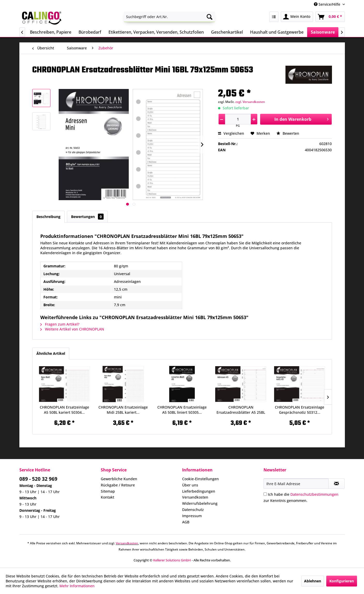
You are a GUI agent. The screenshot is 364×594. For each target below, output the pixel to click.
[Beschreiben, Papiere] (51, 32)
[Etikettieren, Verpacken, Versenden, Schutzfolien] (156, 32)
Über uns (190, 485)
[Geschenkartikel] (227, 32)
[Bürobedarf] (90, 32)
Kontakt (107, 497)
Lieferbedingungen (199, 491)
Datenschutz (193, 510)
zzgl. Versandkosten (250, 102)
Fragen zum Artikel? (60, 324)
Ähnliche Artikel (51, 353)
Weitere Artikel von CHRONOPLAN (72, 329)
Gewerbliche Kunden (119, 479)
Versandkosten (195, 497)
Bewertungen (87, 217)
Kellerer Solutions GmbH (172, 560)
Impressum (192, 516)
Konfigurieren (342, 581)
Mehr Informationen (77, 586)
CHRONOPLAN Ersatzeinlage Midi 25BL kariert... (123, 410)
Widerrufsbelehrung (200, 503)
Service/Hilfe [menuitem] (328, 4)
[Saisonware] (323, 32)
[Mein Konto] (297, 17)
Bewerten (288, 133)
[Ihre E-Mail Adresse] (296, 484)
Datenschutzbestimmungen (314, 494)
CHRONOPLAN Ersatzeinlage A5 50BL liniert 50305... (182, 410)
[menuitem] (169, 17)
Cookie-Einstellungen (200, 479)
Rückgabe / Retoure (118, 485)
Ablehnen (313, 581)
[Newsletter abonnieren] (336, 484)
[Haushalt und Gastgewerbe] (277, 32)
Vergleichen (231, 133)
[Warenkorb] (330, 17)
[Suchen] (210, 17)
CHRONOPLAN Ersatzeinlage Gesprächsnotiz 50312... (300, 410)
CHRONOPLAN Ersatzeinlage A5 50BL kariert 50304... (64, 410)
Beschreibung (48, 217)
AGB (186, 522)
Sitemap (108, 491)
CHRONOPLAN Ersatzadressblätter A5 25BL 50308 (241, 410)
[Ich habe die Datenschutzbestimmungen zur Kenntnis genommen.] (265, 494)
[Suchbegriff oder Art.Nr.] (169, 17)
